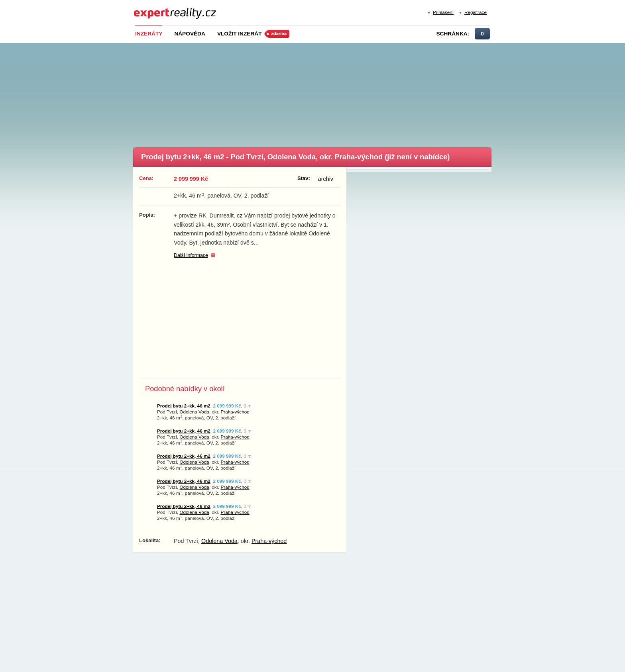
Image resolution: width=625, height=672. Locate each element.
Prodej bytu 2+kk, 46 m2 (184, 406)
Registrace (476, 12)
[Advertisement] (326, 93)
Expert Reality (148, 9)
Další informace (191, 255)
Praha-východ (235, 412)
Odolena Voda (194, 412)
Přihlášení (443, 12)
